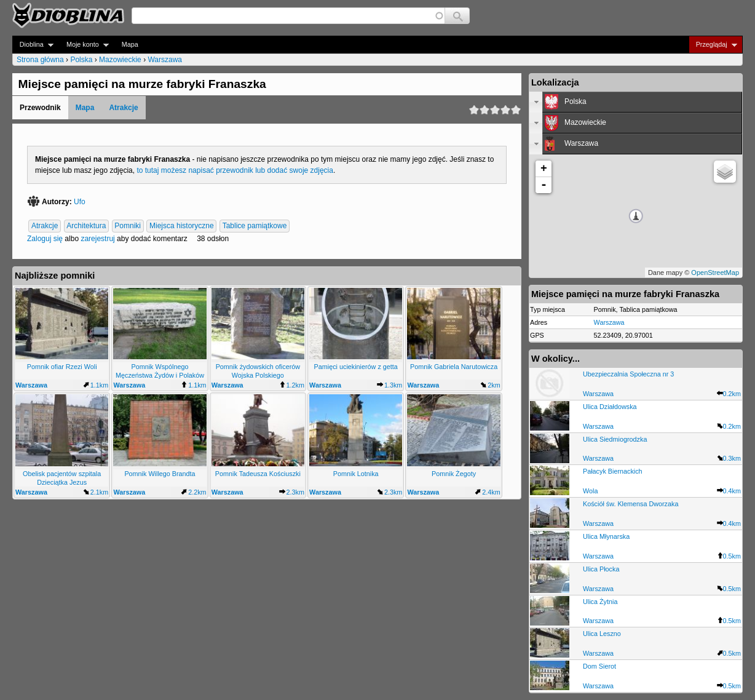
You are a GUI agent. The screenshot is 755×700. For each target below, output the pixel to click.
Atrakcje (123, 108)
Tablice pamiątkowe (255, 226)
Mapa (130, 44)
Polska (81, 60)
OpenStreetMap (715, 272)
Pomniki (128, 226)
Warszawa (165, 60)
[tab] (636, 102)
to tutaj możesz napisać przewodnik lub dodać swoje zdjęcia (235, 170)
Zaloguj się (45, 239)
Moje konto (84, 45)
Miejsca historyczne (182, 226)
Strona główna (40, 60)
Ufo (80, 202)
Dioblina (33, 45)
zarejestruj (97, 239)
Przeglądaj (713, 45)
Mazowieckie (120, 60)
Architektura (86, 226)
